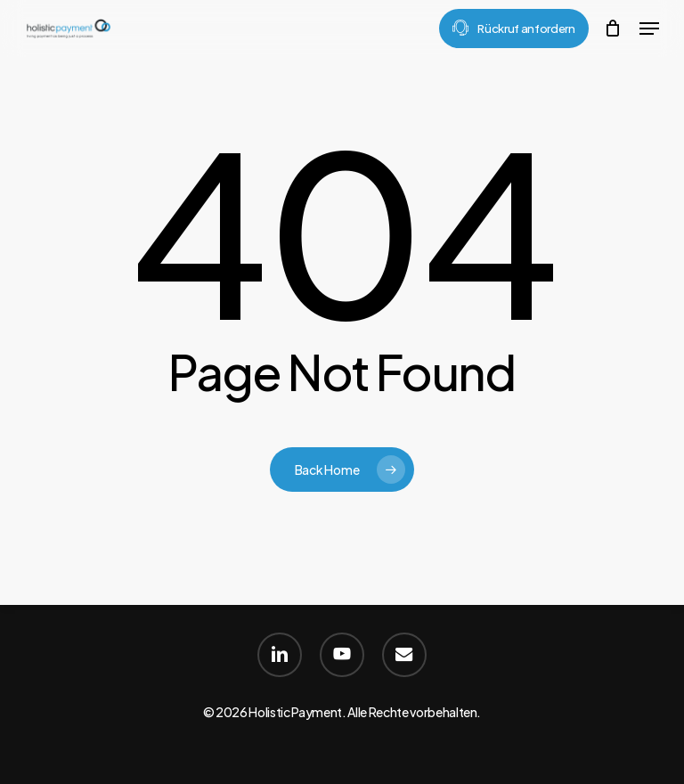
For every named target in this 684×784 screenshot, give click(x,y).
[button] (649, 29)
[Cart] (613, 29)
